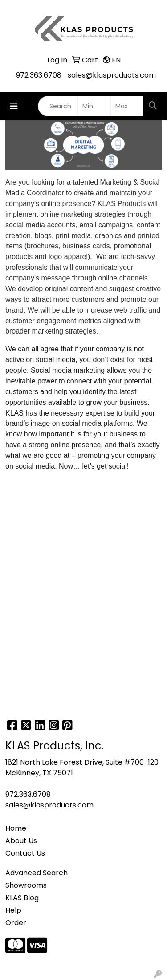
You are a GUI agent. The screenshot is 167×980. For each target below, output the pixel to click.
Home (16, 828)
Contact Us (25, 853)
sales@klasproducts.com (112, 75)
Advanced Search (37, 873)
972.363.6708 (39, 75)
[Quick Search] (58, 106)
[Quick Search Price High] (127, 106)
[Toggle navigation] (14, 106)
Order (16, 923)
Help (13, 910)
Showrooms (26, 885)
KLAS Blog (22, 898)
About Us (21, 841)
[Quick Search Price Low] (94, 106)
